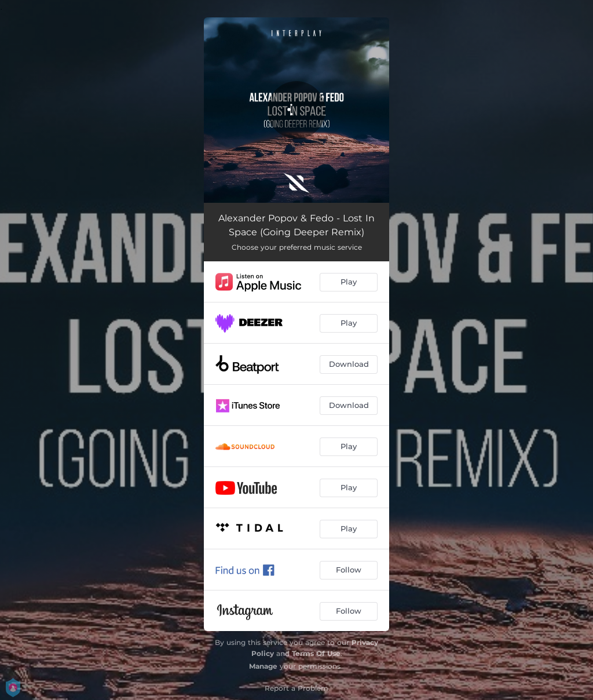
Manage (263, 666)
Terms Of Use (316, 653)
